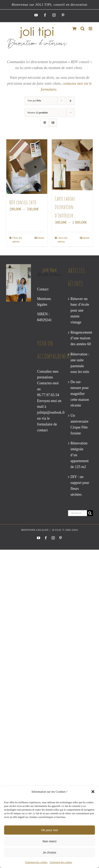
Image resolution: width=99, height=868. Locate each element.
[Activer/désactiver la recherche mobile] (82, 29)
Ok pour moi (49, 830)
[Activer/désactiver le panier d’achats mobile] (74, 29)
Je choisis (49, 852)
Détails (41, 238)
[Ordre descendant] (71, 101)
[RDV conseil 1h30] (27, 167)
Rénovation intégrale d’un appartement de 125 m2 (80, 455)
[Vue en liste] (53, 123)
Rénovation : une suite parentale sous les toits (80, 363)
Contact (43, 289)
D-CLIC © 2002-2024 (65, 530)
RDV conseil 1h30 (23, 202)
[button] (93, 792)
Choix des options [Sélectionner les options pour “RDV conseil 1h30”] (17, 240)
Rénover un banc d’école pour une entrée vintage (80, 310)
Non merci (49, 841)
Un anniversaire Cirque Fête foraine (79, 424)
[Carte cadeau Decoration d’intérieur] (72, 165)
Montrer (38, 113)
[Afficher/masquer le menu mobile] (91, 29)
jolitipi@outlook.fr (51, 412)
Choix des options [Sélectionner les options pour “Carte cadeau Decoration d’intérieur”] (63, 240)
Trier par (34, 101)
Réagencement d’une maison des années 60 (81, 338)
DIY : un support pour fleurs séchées (80, 486)
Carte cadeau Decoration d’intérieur (65, 207)
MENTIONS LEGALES (35, 530)
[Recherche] (90, 513)
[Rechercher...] (78, 513)
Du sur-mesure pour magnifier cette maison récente (80, 394)
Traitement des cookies (36, 862)
